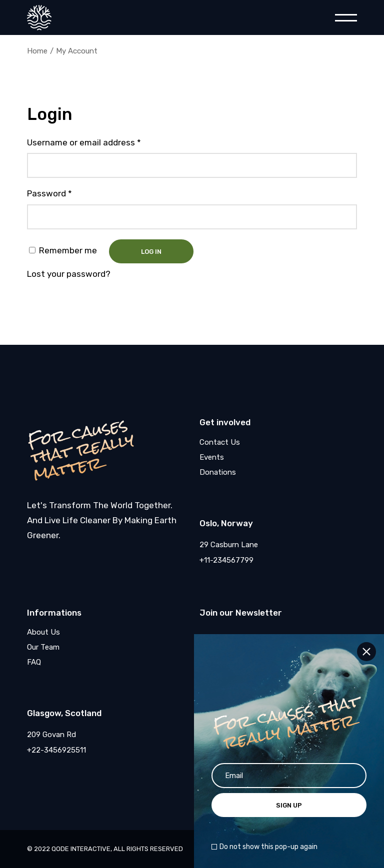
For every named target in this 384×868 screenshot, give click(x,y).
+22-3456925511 (56, 750)
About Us (43, 632)
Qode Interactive (81, 849)
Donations (218, 472)
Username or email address (84, 142)
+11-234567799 (226, 560)
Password (49, 193)
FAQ (34, 662)
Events (212, 457)
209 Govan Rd (51, 735)
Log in (151, 252)
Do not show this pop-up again (268, 847)
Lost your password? (69, 274)
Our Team (43, 647)
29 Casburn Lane (229, 545)
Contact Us (220, 442)
